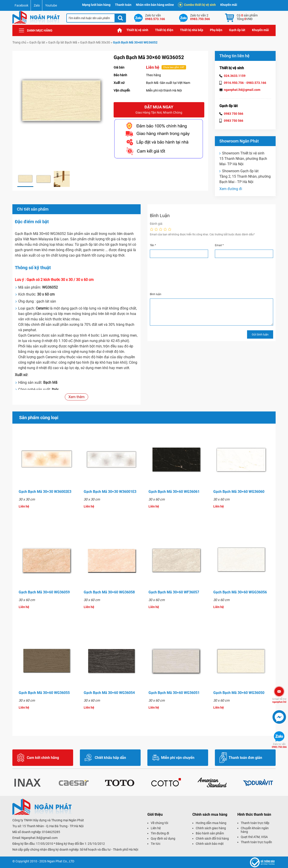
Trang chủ (120, 30)
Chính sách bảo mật (210, 844)
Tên (153, 245)
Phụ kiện (216, 30)
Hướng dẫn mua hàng (211, 823)
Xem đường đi (231, 189)
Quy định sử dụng (163, 838)
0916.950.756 (234, 83)
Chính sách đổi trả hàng (212, 838)
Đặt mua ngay (159, 110)
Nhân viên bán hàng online (155, 5)
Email (219, 245)
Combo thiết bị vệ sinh (198, 5)
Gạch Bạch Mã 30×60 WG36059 (44, 592)
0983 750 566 (234, 114)
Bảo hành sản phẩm (210, 833)
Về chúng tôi (159, 823)
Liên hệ (156, 828)
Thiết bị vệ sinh (137, 30)
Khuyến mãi (229, 5)
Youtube (51, 5)
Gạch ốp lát (237, 30)
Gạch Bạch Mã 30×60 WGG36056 (240, 592)
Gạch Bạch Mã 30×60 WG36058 (109, 592)
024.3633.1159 (235, 76)
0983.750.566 (279, 746)
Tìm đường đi (160, 833)
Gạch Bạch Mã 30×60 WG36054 (109, 693)
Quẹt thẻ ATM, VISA (254, 837)
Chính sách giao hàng (211, 828)
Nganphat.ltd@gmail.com (39, 838)
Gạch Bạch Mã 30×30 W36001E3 (110, 492)
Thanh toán (123, 5)
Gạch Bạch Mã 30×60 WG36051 (174, 693)
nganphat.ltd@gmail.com (242, 90)
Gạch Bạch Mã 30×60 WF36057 (174, 592)
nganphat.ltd (279, 700)
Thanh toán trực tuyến (256, 842)
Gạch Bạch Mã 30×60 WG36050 (239, 693)
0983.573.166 (256, 83)
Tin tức (156, 844)
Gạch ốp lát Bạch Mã (63, 42)
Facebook (21, 5)
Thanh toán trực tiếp (255, 823)
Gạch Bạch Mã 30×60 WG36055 (44, 693)
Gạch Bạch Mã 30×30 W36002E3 (45, 492)
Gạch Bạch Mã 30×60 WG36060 (239, 492)
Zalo (37, 5)
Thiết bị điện (164, 30)
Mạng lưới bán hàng (96, 5)
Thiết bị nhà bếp (192, 30)
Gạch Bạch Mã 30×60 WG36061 (174, 492)
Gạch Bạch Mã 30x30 (95, 42)
